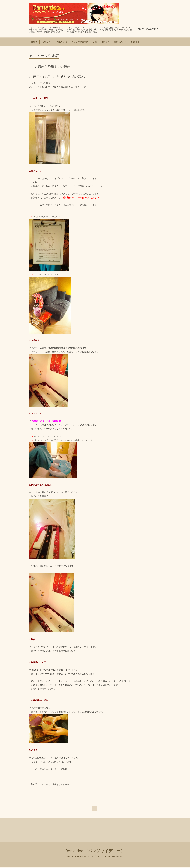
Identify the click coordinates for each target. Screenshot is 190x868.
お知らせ (46, 42)
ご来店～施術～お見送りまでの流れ (57, 77)
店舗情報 (135, 42)
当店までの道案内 (80, 42)
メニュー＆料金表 (101, 42)
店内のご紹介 (61, 42)
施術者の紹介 (120, 42)
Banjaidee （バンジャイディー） (95, 851)
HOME (34, 42)
